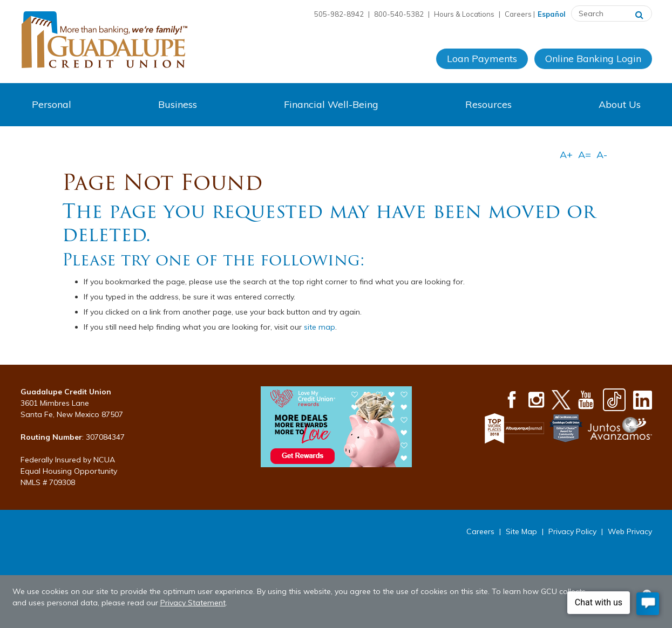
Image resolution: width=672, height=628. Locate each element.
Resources (488, 104)
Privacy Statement (193, 603)
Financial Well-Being (331, 104)
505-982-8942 (339, 14)
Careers (518, 14)
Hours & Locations (464, 14)
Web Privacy (630, 531)
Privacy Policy (572, 531)
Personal (52, 104)
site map (320, 327)
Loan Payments (482, 59)
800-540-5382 (399, 14)
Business (178, 104)
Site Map (521, 531)
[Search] (639, 13)
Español (552, 14)
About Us (620, 104)
